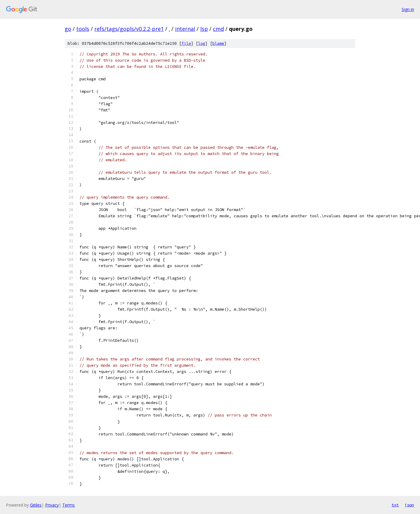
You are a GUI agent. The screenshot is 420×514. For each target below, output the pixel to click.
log (202, 43)
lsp (204, 29)
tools (83, 29)
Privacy (52, 505)
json (409, 505)
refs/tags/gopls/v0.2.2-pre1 (129, 29)
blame (218, 43)
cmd (218, 29)
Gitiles (36, 505)
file (186, 43)
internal (185, 29)
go (68, 29)
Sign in (408, 9)
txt (395, 505)
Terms (69, 505)
